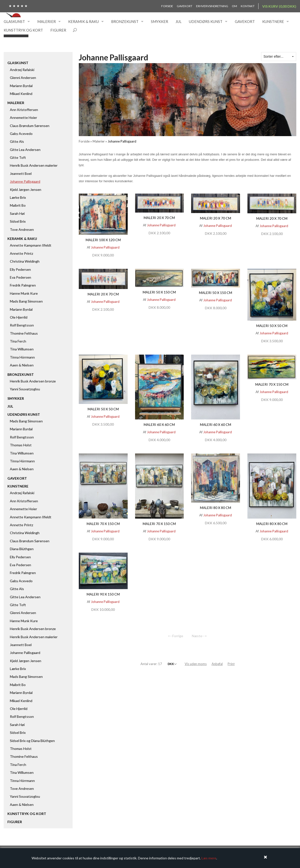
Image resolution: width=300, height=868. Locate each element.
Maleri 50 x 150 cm (159, 292)
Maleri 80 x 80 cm (216, 508)
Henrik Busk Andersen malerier (34, 165)
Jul (179, 21)
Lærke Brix (18, 197)
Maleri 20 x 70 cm (159, 218)
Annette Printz (21, 253)
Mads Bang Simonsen (26, 301)
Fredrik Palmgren (23, 285)
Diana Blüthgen (22, 549)
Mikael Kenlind (21, 94)
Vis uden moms (196, 664)
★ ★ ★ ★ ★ (18, 6)
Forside (167, 6)
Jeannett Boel (21, 173)
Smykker (160, 21)
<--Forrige (176, 636)
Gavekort (185, 6)
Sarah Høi (17, 213)
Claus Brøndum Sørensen (30, 126)
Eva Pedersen (20, 277)
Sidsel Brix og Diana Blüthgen (32, 741)
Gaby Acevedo (21, 134)
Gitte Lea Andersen (25, 150)
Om (234, 6)
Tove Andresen (22, 229)
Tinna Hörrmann (22, 357)
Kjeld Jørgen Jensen (26, 190)
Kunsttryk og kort (23, 30)
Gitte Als (17, 141)
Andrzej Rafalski (22, 70)
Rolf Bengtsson (22, 325)
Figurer (58, 30)
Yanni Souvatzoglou (25, 389)
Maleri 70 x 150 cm (272, 384)
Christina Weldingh (25, 261)
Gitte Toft (18, 157)
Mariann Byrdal (21, 86)
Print (231, 664)
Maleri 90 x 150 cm (103, 594)
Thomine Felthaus (24, 333)
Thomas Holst (21, 445)
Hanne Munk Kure (24, 293)
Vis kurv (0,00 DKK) (279, 6)
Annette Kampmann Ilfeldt (31, 245)
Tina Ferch (18, 341)
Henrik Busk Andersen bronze (33, 381)
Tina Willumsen (22, 349)
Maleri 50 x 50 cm (272, 326)
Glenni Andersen (23, 78)
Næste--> (199, 636)
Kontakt (248, 6)
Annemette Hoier (23, 118)
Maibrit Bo (18, 205)
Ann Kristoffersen (24, 110)
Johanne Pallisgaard (25, 181)
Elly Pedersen (20, 269)
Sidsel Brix (18, 221)
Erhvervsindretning (212, 6)
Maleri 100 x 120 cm (103, 240)
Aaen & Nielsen (22, 365)
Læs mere (209, 858)
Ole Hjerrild (19, 317)
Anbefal (217, 664)
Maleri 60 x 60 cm (159, 425)
